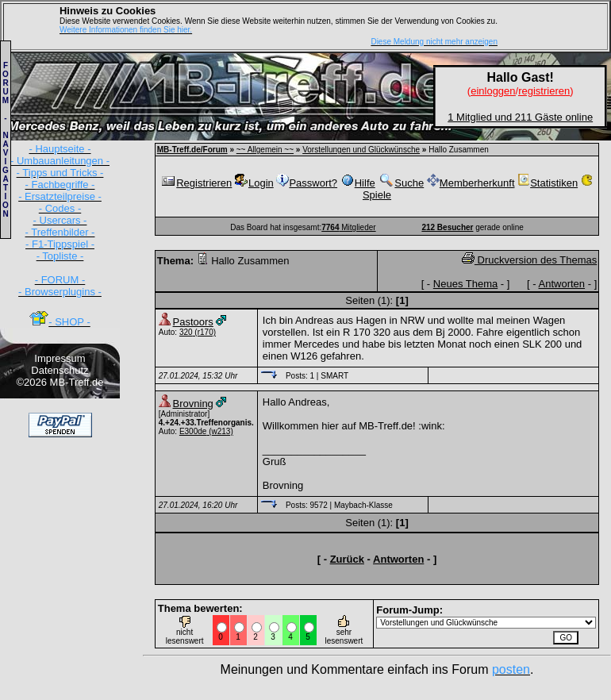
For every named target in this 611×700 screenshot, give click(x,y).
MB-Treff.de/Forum (192, 150)
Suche (401, 183)
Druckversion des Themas (529, 260)
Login (254, 183)
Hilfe (358, 183)
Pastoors (193, 322)
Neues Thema (465, 284)
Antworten (562, 284)
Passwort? (307, 183)
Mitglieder (348, 227)
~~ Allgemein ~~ (265, 150)
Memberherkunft (471, 183)
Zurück (347, 559)
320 (186, 332)
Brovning (193, 404)
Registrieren (196, 183)
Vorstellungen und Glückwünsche (361, 150)
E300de (193, 431)
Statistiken (548, 183)
